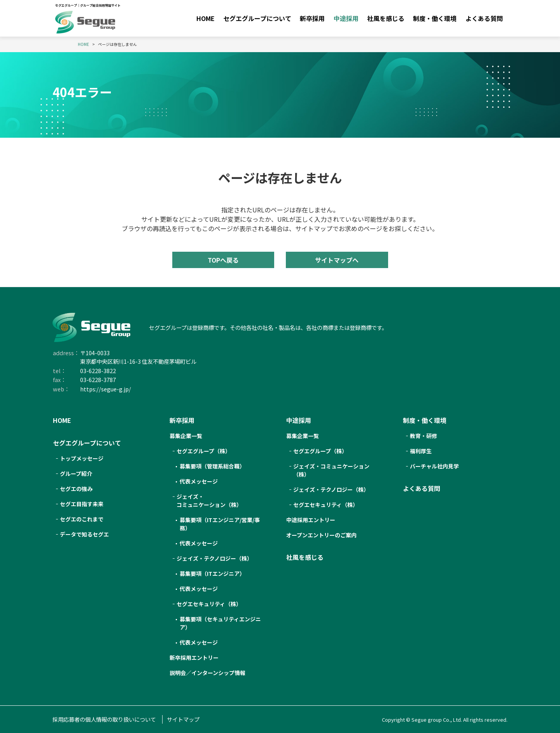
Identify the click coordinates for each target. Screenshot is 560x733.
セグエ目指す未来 (82, 504)
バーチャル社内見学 (434, 466)
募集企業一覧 (186, 436)
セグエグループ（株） (320, 451)
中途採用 (346, 18)
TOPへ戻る (223, 260)
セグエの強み (76, 489)
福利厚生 (421, 451)
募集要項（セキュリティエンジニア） (220, 623)
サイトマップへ (337, 260)
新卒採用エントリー (194, 658)
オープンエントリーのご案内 (321, 535)
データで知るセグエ (84, 534)
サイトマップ (183, 719)
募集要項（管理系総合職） (212, 466)
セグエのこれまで (82, 519)
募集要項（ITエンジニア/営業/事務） (220, 524)
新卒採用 (312, 18)
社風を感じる (386, 18)
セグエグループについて (257, 18)
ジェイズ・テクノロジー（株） (214, 558)
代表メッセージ (199, 481)
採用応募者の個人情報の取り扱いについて (104, 719)
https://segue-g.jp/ (106, 389)
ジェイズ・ (209, 501)
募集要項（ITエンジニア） (212, 573)
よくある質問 (484, 18)
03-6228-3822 (98, 371)
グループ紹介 (76, 473)
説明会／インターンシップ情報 (207, 673)
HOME (206, 18)
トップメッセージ (82, 458)
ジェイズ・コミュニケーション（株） (331, 470)
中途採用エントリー (311, 520)
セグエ (204, 451)
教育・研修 (423, 436)
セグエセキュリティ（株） (209, 604)
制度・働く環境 (435, 18)
